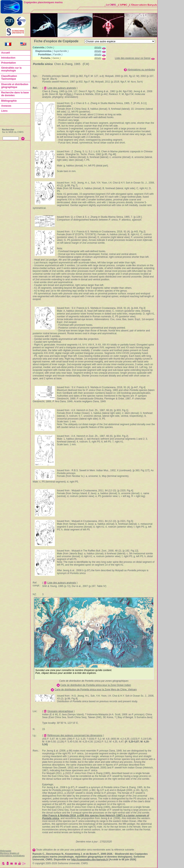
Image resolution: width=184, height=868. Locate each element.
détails (98, 47)
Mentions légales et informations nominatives (12, 854)
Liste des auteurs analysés (62, 88)
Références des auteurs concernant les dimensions (75, 735)
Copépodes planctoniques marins (43, 2)
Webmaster (6, 851)
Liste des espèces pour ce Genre (133, 58)
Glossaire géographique (60, 711)
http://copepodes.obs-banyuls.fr (90, 860)
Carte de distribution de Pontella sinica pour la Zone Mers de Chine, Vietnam (96, 690)
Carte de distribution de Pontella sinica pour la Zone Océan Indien (96, 685)
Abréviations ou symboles (141, 70)
